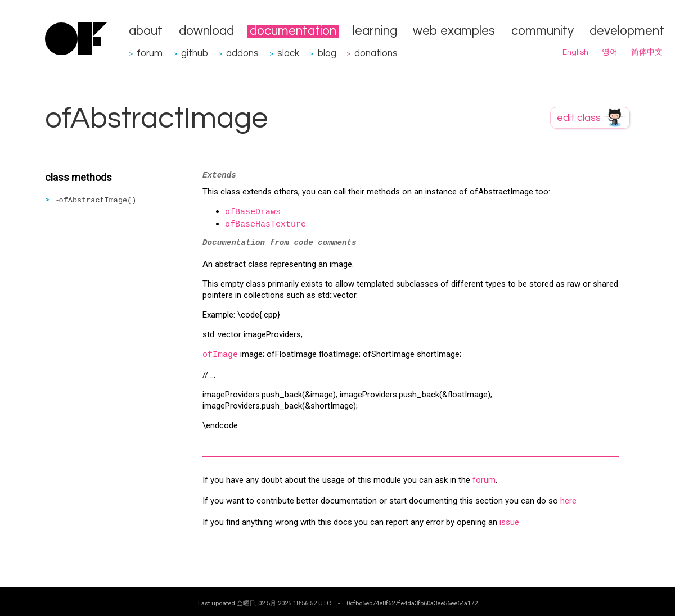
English (575, 52)
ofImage (220, 355)
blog (327, 53)
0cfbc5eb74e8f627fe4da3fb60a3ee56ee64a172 (412, 603)
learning (375, 31)
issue (509, 522)
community (543, 31)
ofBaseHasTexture (265, 225)
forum (150, 53)
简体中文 (647, 52)
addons (242, 53)
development (627, 31)
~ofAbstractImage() (96, 200)
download (206, 31)
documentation (293, 31)
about (146, 31)
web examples (454, 31)
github (195, 53)
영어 (610, 52)
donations (376, 53)
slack (288, 53)
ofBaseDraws (253, 212)
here (568, 501)
